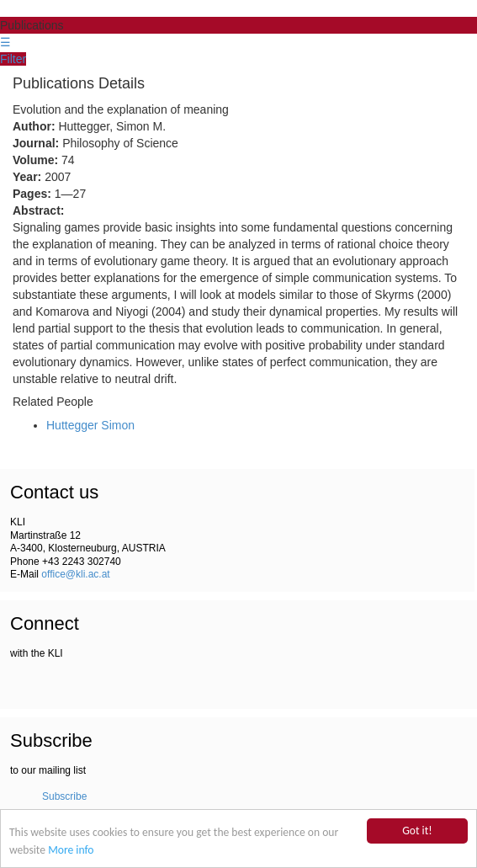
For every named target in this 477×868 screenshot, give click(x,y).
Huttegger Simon (90, 425)
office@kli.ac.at (75, 574)
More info (71, 850)
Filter (13, 59)
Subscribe (64, 796)
